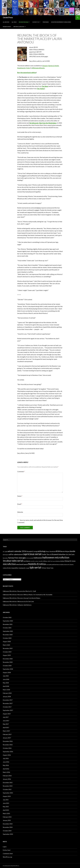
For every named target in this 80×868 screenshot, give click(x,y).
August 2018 (7, 672)
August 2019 (7, 655)
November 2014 (8, 827)
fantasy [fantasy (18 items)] (11, 558)
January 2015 (7, 820)
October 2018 (7, 666)
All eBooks (6, 22)
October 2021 (7, 628)
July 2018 (6, 676)
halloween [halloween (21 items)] (38, 558)
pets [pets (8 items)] (50, 564)
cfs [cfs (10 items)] (50, 554)
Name (20, 496)
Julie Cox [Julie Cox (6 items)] (50, 561)
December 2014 (8, 824)
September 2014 (8, 834)
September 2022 (8, 621)
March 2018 (6, 690)
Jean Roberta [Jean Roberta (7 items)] (27, 561)
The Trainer (41, 89)
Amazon (45, 66)
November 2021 (8, 624)
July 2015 (6, 800)
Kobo (28, 68)
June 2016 (6, 762)
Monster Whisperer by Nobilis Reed (61, 22)
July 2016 (6, 758)
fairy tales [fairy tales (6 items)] (5, 558)
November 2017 (8, 703)
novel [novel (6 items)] (47, 565)
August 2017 (7, 714)
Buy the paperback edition (27, 72)
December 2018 (8, 659)
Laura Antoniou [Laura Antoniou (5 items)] (56, 561)
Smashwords (21, 68)
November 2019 (8, 648)
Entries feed (7, 850)
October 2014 (7, 831)
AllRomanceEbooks (38, 68)
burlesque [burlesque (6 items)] (6, 555)
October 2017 (7, 707)
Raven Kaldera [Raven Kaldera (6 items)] (61, 565)
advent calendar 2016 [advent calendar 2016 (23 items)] (17, 551)
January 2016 (7, 779)
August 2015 (7, 796)
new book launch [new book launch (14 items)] (22, 564)
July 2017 (6, 717)
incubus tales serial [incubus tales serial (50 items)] (13, 561)
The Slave (45, 86)
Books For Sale (24, 22)
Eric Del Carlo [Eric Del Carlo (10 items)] (70, 554)
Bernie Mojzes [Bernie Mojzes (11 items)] (65, 551)
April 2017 (6, 728)
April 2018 (6, 686)
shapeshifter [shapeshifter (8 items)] (15, 568)
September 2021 (8, 631)
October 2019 (7, 652)
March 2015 (6, 813)
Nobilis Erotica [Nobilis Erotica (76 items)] (37, 564)
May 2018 (6, 683)
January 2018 (7, 697)
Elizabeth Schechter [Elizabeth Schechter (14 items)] (59, 554)
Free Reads (46, 22)
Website (20, 512)
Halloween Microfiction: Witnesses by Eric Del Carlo (18, 601)
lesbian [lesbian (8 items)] (62, 561)
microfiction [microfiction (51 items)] (9, 564)
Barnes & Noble (54, 66)
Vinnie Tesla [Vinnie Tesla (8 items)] (50, 568)
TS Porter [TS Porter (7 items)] (44, 568)
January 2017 (7, 738)
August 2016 (7, 755)
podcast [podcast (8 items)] (54, 564)
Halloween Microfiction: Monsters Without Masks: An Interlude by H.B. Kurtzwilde (28, 595)
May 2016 (6, 765)
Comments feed (8, 854)
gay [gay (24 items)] (24, 558)
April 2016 (6, 769)
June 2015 (6, 803)
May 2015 (6, 807)
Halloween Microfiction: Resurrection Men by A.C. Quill (19, 591)
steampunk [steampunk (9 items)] (22, 568)
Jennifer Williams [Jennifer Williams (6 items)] (43, 561)
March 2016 (6, 772)
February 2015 (7, 817)
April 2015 (6, 810)
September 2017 (8, 710)
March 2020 (6, 645)
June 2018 (6, 679)
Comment (21, 471)
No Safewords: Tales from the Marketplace (43, 123)
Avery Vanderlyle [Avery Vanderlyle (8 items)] (51, 551)
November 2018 (8, 662)
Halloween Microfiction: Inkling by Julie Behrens (17, 605)
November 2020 (8, 635)
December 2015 (8, 783)
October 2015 (7, 789)
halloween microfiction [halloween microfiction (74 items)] (56, 557)
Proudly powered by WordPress (11, 866)
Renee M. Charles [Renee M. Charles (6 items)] (69, 565)
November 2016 (8, 745)
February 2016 (7, 776)
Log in (5, 847)
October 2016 (7, 748)
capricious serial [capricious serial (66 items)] (32, 554)
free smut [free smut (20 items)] (18, 558)
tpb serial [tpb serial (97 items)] (35, 567)
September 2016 (8, 752)
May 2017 (6, 724)
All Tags (14, 22)
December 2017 (8, 700)
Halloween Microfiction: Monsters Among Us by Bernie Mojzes (22, 598)
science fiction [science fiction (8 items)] (7, 568)
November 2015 (8, 786)
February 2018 (7, 693)
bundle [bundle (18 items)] (73, 551)
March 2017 (6, 731)
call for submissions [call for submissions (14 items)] (15, 554)
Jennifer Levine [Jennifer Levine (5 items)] (34, 561)
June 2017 (6, 721)
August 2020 (7, 642)
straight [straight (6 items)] (27, 568)
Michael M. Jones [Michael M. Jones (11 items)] (70, 561)
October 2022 (7, 617)
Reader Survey (7, 27)
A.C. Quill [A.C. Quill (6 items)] (5, 552)
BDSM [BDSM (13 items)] (58, 551)
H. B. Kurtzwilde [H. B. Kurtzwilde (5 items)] (30, 558)
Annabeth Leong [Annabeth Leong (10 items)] (32, 551)
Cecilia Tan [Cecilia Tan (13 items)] (45, 554)
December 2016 (8, 741)
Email (20, 504)
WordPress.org (7, 857)
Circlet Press (8, 17)
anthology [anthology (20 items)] (42, 551)
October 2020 (7, 638)
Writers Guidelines (19, 27)
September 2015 (8, 793)
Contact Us (36, 22)
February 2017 (7, 734)
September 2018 (8, 669)
